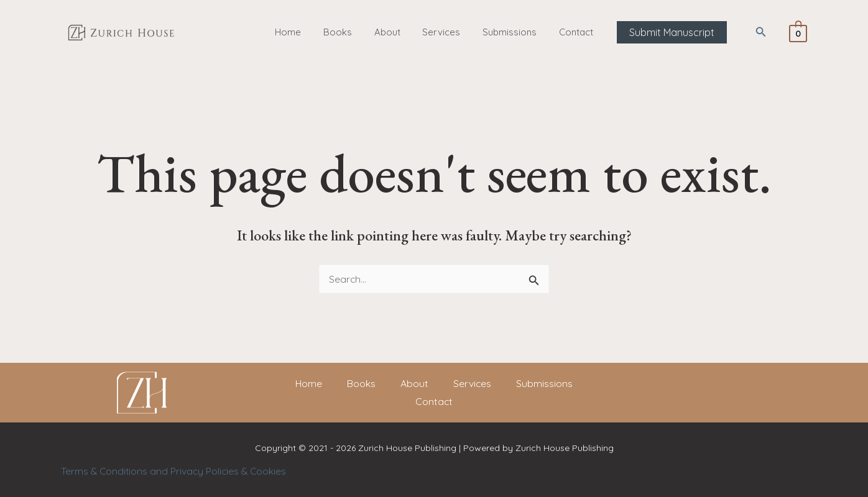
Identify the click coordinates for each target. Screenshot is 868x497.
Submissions (505, 32)
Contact (567, 32)
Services (440, 32)
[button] (661, 32)
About (389, 32)
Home (297, 32)
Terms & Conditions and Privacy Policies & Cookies (176, 471)
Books (343, 32)
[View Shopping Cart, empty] (798, 32)
